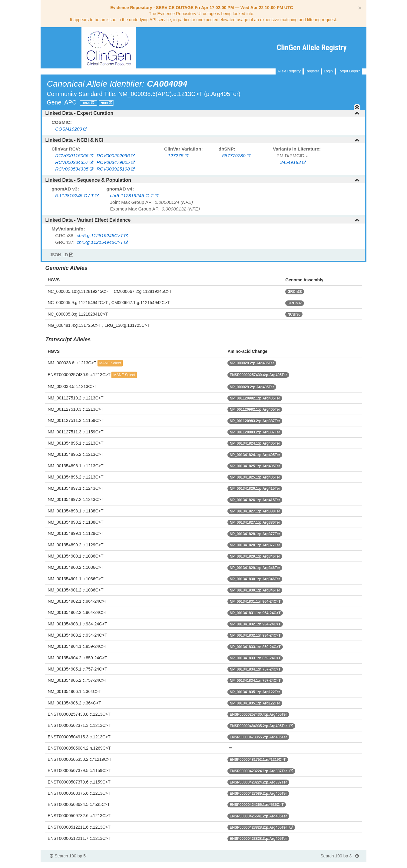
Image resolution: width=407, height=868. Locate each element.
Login (328, 71)
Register (312, 71)
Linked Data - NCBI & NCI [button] (202, 140)
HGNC (87, 103)
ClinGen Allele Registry (312, 48)
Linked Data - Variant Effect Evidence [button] (202, 220)
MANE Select (110, 363)
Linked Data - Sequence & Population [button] (202, 180)
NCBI (105, 103)
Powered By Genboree (337, 865)
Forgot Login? (349, 71)
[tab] (203, 113)
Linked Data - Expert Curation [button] (202, 113)
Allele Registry (289, 71)
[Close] (360, 8)
